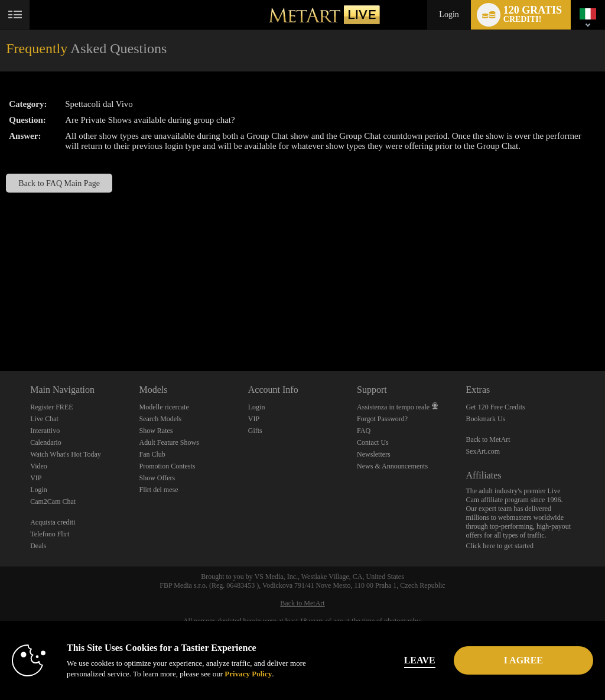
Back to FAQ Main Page (59, 183)
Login (449, 14)
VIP (36, 478)
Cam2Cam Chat (53, 502)
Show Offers (157, 478)
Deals (38, 546)
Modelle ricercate (164, 407)
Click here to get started (500, 546)
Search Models (160, 419)
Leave (420, 660)
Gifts (255, 431)
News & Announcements (392, 466)
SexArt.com (483, 451)
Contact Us (373, 442)
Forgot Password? (382, 419)
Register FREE (51, 407)
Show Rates (156, 431)
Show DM (0, 327)
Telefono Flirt (50, 534)
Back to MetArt (488, 439)
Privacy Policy (248, 674)
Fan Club (152, 454)
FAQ (364, 431)
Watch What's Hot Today (66, 454)
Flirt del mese (158, 490)
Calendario (46, 442)
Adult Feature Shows (169, 442)
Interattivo (45, 431)
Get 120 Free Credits (495, 407)
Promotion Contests (167, 466)
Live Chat (44, 419)
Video (39, 466)
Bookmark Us (485, 419)
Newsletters (374, 454)
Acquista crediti (53, 522)
